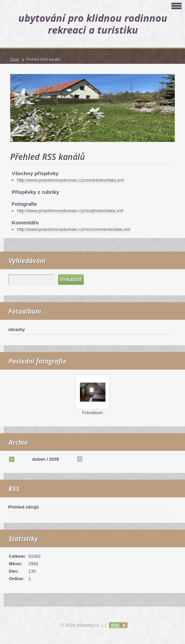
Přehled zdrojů (23, 507)
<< (12, 459)
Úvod (15, 59)
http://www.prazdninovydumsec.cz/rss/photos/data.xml (70, 211)
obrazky (16, 329)
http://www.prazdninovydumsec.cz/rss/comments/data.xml (74, 229)
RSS (115, 625)
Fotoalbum (92, 413)
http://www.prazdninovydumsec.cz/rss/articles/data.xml (70, 180)
